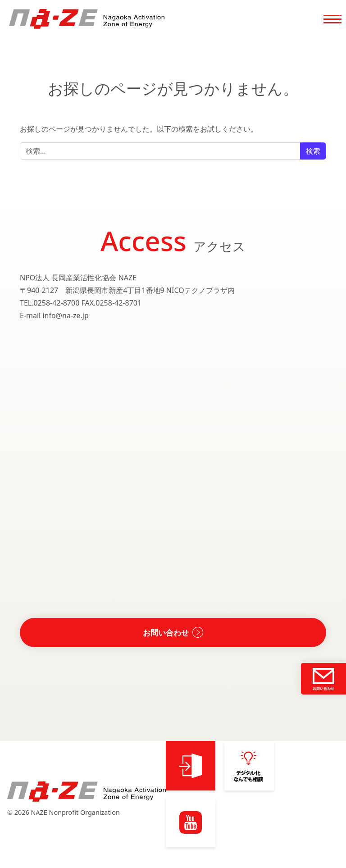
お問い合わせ (166, 634)
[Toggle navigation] (332, 21)
